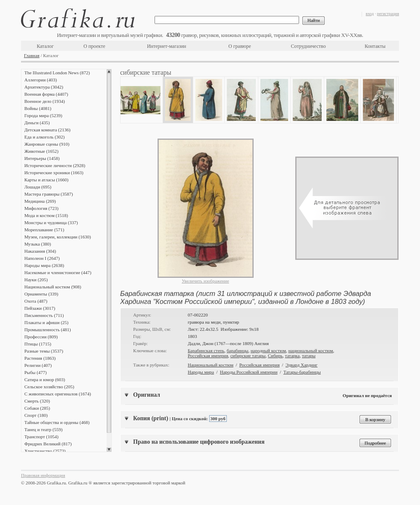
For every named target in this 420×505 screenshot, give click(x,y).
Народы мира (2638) (44, 265)
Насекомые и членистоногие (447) (58, 272)
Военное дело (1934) (45, 101)
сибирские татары (248, 356)
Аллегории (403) (41, 80)
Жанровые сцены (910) (47, 144)
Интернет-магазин (167, 46)
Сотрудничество (308, 46)
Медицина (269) (40, 201)
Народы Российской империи (249, 372)
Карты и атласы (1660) (46, 180)
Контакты (375, 46)
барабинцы (238, 351)
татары (309, 356)
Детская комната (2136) (47, 130)
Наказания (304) (40, 251)
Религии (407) (38, 365)
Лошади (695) (38, 187)
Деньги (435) (37, 123)
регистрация (388, 14)
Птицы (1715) (38, 344)
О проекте (94, 46)
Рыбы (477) (35, 372)
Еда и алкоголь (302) (45, 137)
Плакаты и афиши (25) (46, 322)
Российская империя (208, 356)
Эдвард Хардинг (302, 365)
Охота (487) (36, 301)
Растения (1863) (40, 358)
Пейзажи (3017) (40, 308)
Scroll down (109, 450)
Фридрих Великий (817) (48, 444)
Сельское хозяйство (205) (49, 387)
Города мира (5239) (43, 115)
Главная (32, 55)
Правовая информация (43, 475)
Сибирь (275, 356)
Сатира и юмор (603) (45, 379)
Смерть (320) (37, 401)
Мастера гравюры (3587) (49, 194)
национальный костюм (311, 351)
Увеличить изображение (206, 281)
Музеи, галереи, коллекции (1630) (58, 237)
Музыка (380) (38, 244)
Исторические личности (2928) (55, 165)
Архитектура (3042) (44, 87)
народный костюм (268, 351)
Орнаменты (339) (41, 294)
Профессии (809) (41, 337)
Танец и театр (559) (43, 429)
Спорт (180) (36, 415)
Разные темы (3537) (44, 351)
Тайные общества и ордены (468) (57, 422)
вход (370, 14)
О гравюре (240, 46)
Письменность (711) (44, 315)
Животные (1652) (41, 151)
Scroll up (109, 71)
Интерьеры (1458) (42, 158)
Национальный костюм (211, 365)
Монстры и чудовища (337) (51, 222)
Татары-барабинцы (302, 372)
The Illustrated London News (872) (57, 73)
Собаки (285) (37, 408)
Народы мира (201, 372)
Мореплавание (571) (44, 230)
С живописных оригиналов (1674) (58, 394)
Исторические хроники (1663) (54, 173)
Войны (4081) (38, 108)
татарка (292, 356)
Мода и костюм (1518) (46, 215)
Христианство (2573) (45, 451)
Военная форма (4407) (46, 94)
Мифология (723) (41, 208)
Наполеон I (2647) (42, 258)
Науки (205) (36, 280)
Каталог (45, 46)
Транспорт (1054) (41, 437)
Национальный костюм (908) (53, 287)
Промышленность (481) (48, 330)
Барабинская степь (206, 351)
